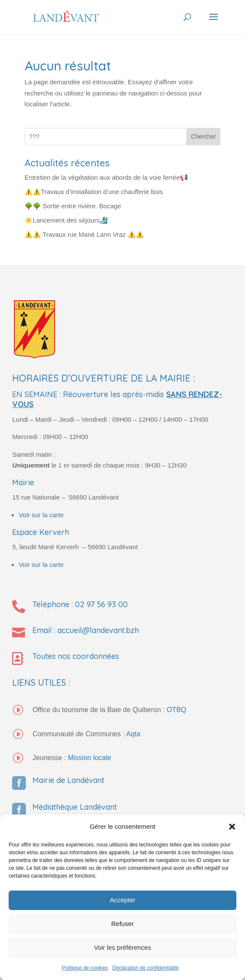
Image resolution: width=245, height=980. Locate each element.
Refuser (123, 924)
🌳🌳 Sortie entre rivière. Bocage (73, 206)
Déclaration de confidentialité (145, 968)
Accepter (122, 900)
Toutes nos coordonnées (76, 656)
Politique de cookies (85, 968)
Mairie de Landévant (68, 780)
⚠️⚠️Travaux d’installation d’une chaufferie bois (94, 192)
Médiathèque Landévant (75, 807)
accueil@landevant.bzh (98, 630)
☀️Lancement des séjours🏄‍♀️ (66, 220)
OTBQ (176, 710)
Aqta (133, 734)
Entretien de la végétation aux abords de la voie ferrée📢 (106, 177)
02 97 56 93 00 (101, 604)
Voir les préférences (123, 947)
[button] (232, 827)
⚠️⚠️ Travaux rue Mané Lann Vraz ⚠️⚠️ (84, 234)
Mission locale (89, 758)
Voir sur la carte (41, 515)
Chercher (204, 137)
